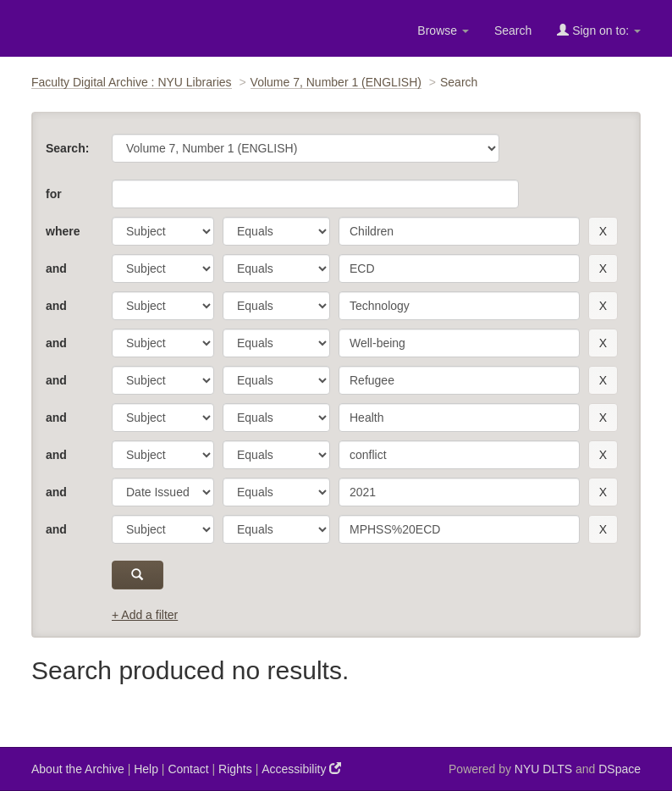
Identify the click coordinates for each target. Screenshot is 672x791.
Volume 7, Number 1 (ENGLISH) (336, 82)
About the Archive (78, 769)
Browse (443, 30)
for (54, 194)
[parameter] (163, 231)
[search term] (459, 231)
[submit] (138, 575)
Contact (188, 769)
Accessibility (301, 769)
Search (513, 30)
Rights (235, 769)
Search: (67, 148)
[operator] (276, 231)
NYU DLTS (543, 769)
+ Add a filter (145, 615)
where (63, 231)
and (56, 268)
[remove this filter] (603, 231)
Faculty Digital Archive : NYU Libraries (132, 82)
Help (146, 769)
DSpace (620, 769)
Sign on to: (599, 30)
